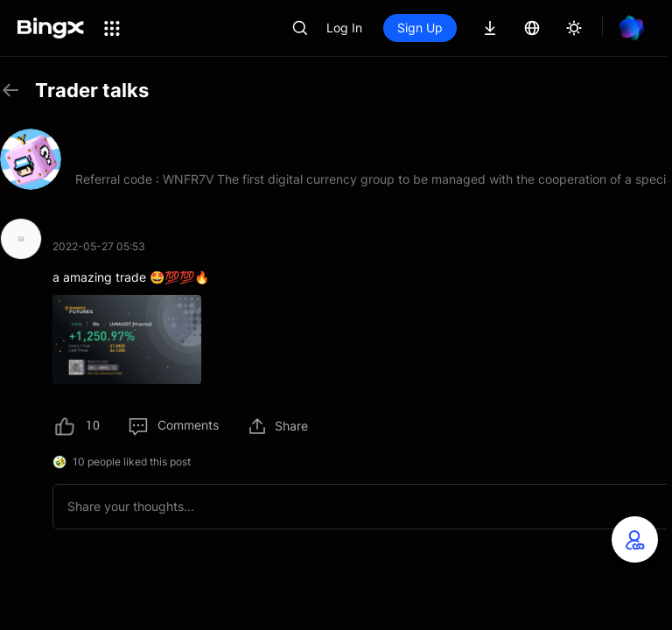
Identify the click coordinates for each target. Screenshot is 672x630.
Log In (344, 28)
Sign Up (420, 28)
